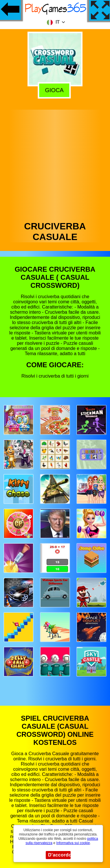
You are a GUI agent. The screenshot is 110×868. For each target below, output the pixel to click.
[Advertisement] (55, 164)
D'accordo (59, 855)
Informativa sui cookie (73, 843)
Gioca (56, 90)
